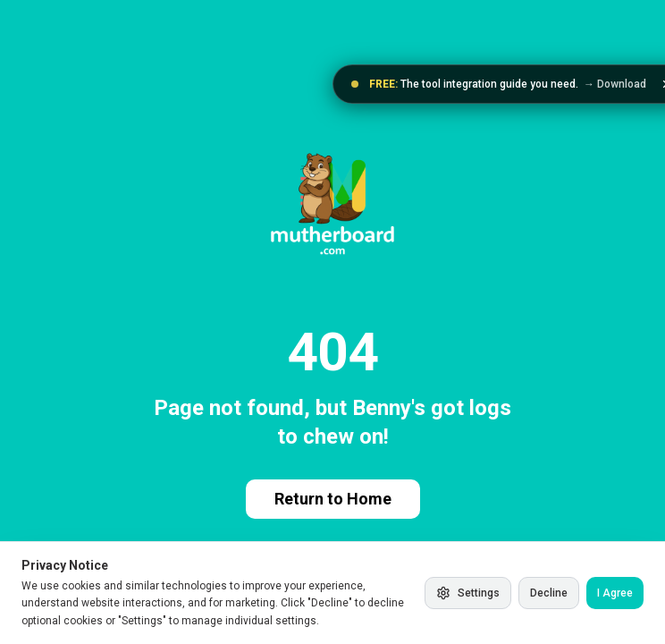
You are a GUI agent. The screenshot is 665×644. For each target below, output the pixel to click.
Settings (468, 593)
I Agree (615, 593)
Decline (549, 593)
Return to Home (333, 499)
